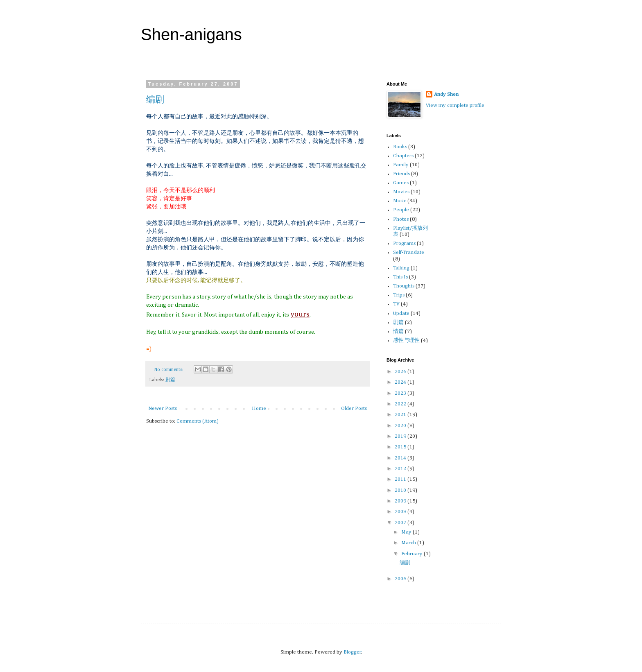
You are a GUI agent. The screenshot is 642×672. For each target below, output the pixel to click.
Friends (401, 174)
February (413, 554)
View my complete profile (455, 105)
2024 (401, 382)
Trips (399, 295)
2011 (401, 479)
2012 (401, 469)
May (407, 532)
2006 (401, 579)
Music (400, 201)
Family (401, 165)
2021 (401, 415)
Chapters (403, 156)
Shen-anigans (191, 34)
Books (400, 147)
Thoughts (404, 286)
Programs (404, 243)
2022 (401, 404)
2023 (401, 393)
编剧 (155, 99)
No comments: (170, 370)
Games (401, 183)
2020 (401, 426)
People (401, 210)
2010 (401, 490)
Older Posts (354, 408)
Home (259, 408)
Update (401, 313)
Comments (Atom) (198, 421)
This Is (400, 277)
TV (396, 304)
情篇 (398, 331)
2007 (401, 523)
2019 (401, 436)
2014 (401, 458)
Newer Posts (163, 408)
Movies (401, 192)
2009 (401, 501)
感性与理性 (406, 341)
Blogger (352, 652)
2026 (401, 372)
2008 (401, 512)
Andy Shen (446, 94)
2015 (401, 447)
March (409, 543)
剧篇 (170, 380)
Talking (401, 268)
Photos (401, 219)
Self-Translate (409, 252)
